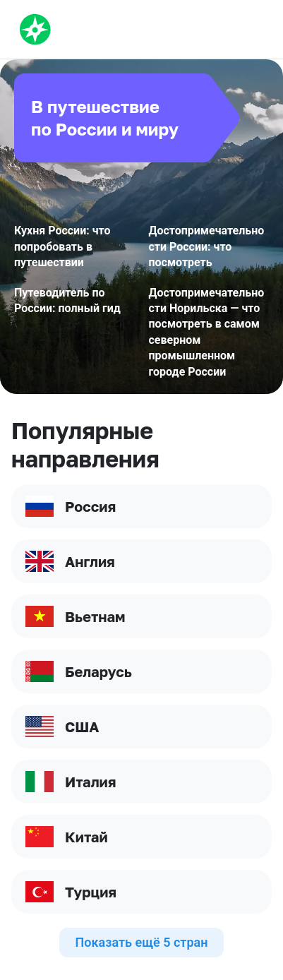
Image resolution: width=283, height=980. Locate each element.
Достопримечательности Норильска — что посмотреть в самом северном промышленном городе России (207, 332)
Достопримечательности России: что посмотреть (207, 246)
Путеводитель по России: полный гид (67, 300)
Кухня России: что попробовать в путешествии (62, 246)
